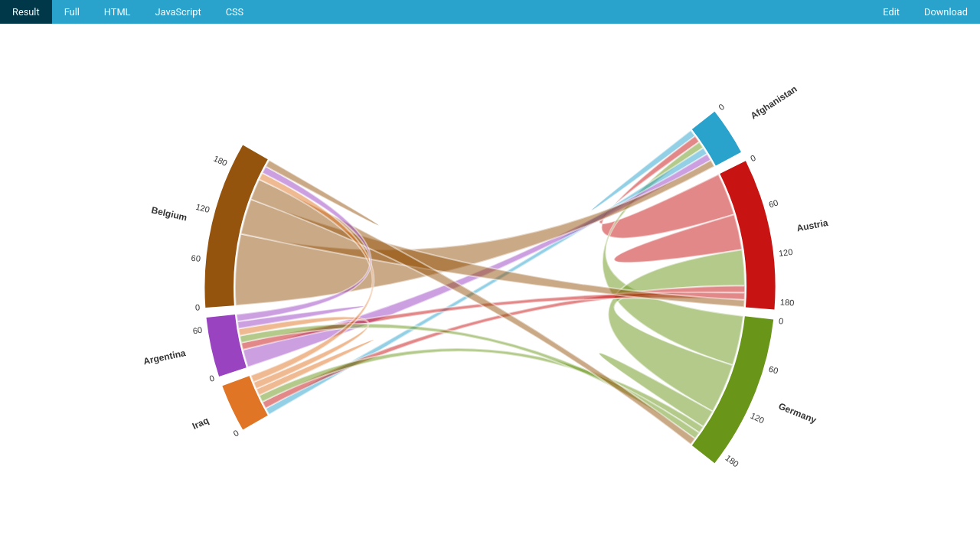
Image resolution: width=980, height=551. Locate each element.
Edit (891, 12)
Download (946, 12)
